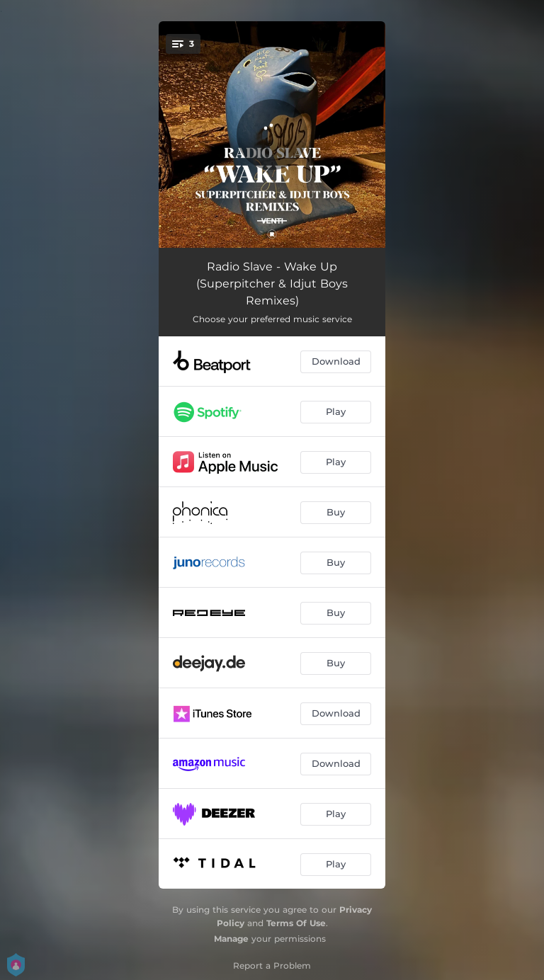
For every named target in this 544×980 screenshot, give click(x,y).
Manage (231, 939)
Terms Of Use (296, 923)
